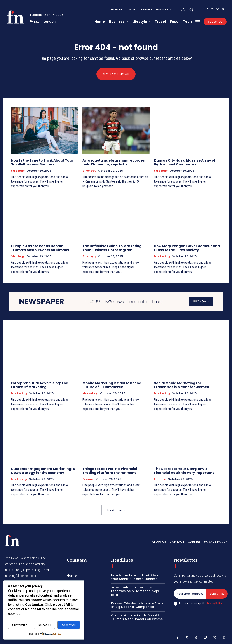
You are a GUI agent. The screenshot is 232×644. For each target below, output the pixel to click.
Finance (88, 479)
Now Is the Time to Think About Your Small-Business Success (42, 163)
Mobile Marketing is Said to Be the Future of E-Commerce (112, 385)
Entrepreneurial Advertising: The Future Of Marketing (39, 385)
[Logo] (15, 17)
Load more (116, 510)
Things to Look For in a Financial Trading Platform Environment (110, 471)
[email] (190, 594)
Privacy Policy (214, 604)
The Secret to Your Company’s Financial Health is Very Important (184, 471)
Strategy (18, 171)
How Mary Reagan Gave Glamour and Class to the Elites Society (187, 248)
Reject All (44, 625)
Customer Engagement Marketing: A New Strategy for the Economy (43, 471)
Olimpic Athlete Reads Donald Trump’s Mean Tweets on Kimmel (40, 248)
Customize (20, 625)
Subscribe (217, 594)
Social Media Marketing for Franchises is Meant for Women (181, 385)
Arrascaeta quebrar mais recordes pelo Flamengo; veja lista (114, 163)
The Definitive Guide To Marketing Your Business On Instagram (112, 248)
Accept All (69, 625)
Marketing (162, 257)
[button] (191, 10)
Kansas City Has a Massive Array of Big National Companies (185, 163)
